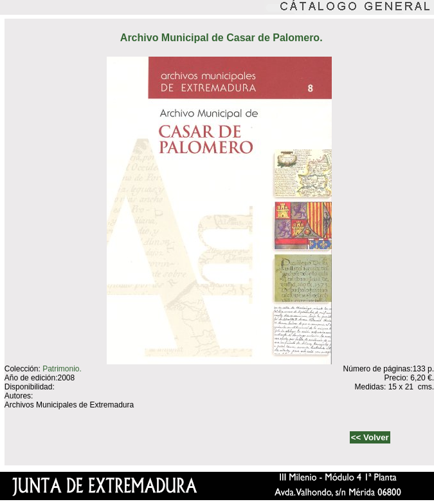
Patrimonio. (62, 369)
